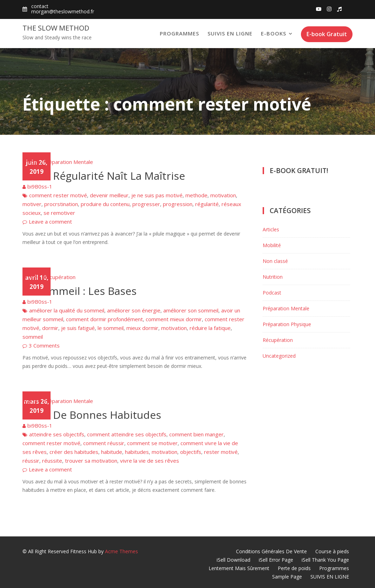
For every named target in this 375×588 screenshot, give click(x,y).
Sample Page (287, 577)
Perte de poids (294, 568)
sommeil (33, 337)
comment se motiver (152, 443)
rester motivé (221, 452)
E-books (274, 33)
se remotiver (59, 213)
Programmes (179, 33)
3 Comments (44, 345)
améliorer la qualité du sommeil (67, 310)
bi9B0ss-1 (40, 186)
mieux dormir (142, 328)
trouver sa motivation (91, 461)
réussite (52, 461)
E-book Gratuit (327, 34)
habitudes (137, 452)
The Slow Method (56, 28)
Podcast (272, 293)
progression (178, 204)
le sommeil (111, 328)
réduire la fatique (210, 328)
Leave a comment (50, 222)
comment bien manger (196, 434)
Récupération (59, 277)
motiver (32, 204)
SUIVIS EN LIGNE (230, 33)
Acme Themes (121, 551)
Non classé (275, 261)
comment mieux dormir (174, 319)
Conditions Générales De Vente (271, 551)
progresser (146, 204)
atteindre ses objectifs (57, 434)
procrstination (61, 204)
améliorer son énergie (134, 310)
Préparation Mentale (68, 162)
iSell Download (233, 560)
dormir (50, 328)
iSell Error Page (276, 560)
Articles (31, 162)
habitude (112, 452)
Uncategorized (279, 356)
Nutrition (273, 277)
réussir (31, 461)
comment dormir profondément (104, 319)
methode (196, 195)
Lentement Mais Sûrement (239, 568)
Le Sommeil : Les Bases (80, 291)
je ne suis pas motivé (157, 195)
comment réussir (104, 443)
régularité (207, 204)
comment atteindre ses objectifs (127, 434)
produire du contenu (105, 204)
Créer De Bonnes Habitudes (92, 415)
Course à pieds (332, 551)
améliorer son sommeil (191, 310)
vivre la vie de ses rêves (150, 461)
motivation (223, 195)
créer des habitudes (74, 452)
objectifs (191, 452)
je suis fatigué (78, 328)
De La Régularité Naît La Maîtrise (104, 176)
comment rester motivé (58, 195)
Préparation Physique (287, 324)
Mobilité (272, 245)
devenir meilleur (109, 195)
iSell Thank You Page (325, 560)
